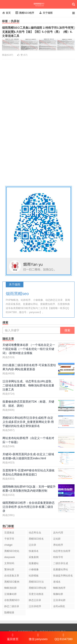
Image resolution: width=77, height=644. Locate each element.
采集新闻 (34, 557)
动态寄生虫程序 (62, 551)
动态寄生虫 (35, 533)
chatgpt (8, 545)
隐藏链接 (9, 612)
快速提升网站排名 (63, 576)
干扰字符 (9, 539)
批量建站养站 (61, 569)
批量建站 (34, 563)
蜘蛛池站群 (10, 588)
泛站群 (57, 539)
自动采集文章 (12, 576)
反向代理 (58, 533)
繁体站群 (9, 569)
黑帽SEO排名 (36, 539)
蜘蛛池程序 (59, 588)
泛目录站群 (59, 600)
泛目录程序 (35, 606)
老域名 (57, 582)
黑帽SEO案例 (12, 582)
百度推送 (9, 533)
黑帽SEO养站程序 (37, 589)
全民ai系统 (59, 606)
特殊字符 (58, 557)
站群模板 (34, 576)
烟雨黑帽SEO (38, 4)
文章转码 (9, 563)
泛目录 (32, 545)
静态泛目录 (35, 600)
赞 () (22, 55)
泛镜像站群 (10, 594)
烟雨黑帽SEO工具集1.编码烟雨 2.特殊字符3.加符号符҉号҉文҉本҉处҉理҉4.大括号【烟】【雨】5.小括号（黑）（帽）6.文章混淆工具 (38, 32)
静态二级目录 (12, 606)
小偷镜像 (34, 569)
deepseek (10, 557)
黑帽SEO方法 (36, 582)
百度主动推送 (36, 594)
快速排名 (34, 551)
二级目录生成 (61, 563)
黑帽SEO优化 (12, 551)
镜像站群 (58, 594)
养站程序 (58, 545)
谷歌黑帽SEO (12, 600)
